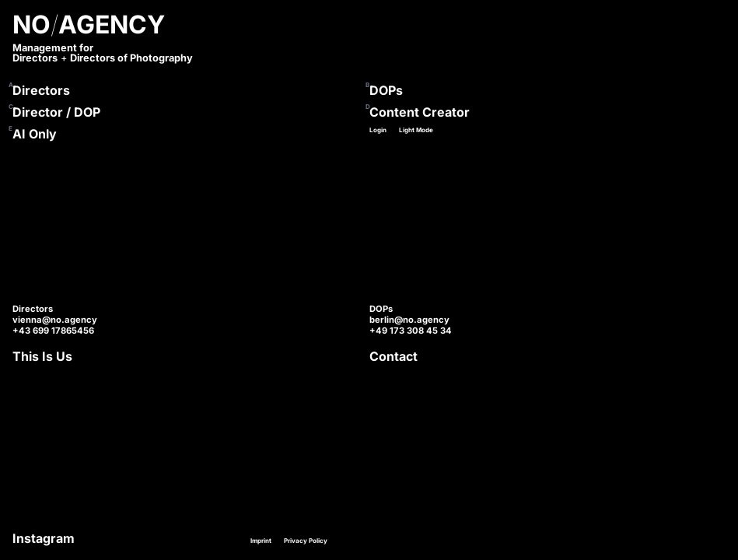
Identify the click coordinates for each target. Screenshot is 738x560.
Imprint (261, 541)
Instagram (44, 538)
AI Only (35, 134)
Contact (393, 356)
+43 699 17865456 (53, 331)
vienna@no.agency (55, 320)
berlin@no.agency (409, 320)
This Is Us (42, 356)
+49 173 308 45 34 (411, 331)
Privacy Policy (306, 541)
